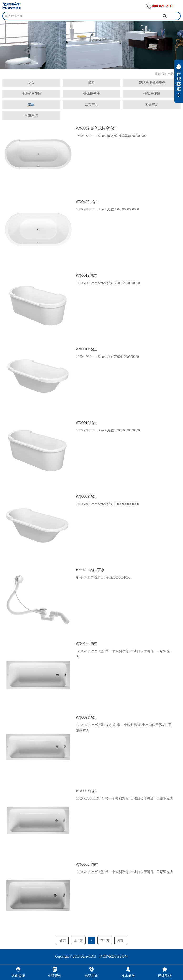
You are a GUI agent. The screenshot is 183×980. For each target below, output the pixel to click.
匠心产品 (168, 74)
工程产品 (91, 105)
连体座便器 (152, 94)
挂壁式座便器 (31, 94)
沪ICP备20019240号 (114, 957)
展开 (179, 84)
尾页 (120, 940)
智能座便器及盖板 (152, 83)
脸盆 (91, 83)
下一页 (105, 940)
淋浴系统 (31, 116)
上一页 (78, 940)
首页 (157, 74)
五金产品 (152, 105)
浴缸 (31, 105)
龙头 (31, 83)
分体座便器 (91, 94)
